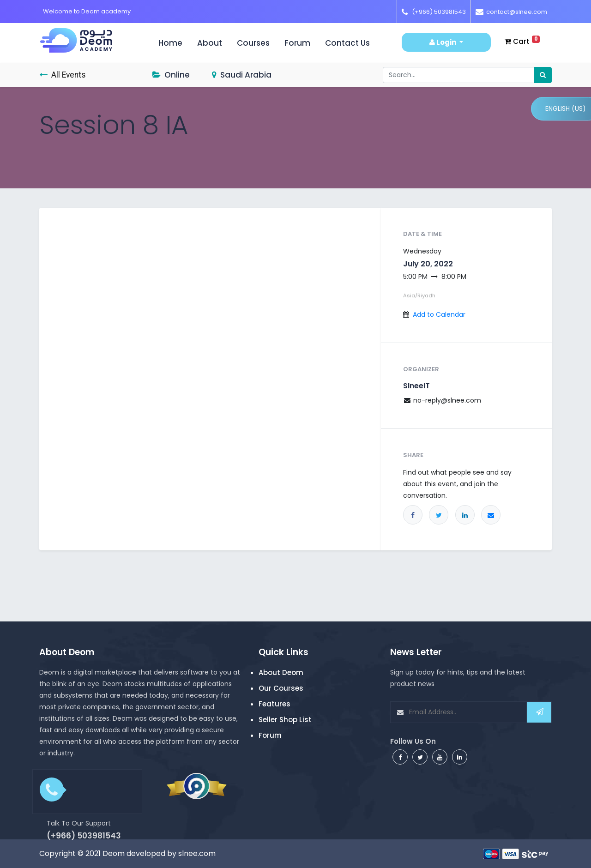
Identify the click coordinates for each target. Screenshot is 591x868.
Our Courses (281, 688)
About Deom (281, 672)
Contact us (347, 43)
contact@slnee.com (517, 12)
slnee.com (197, 853)
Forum (297, 43)
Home (174, 43)
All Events (63, 75)
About (210, 43)
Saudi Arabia (242, 75)
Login (443, 42)
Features (274, 704)
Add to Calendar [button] (439, 314)
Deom (114, 853)
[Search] (543, 75)
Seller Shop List (285, 720)
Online (171, 75)
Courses (253, 43)
